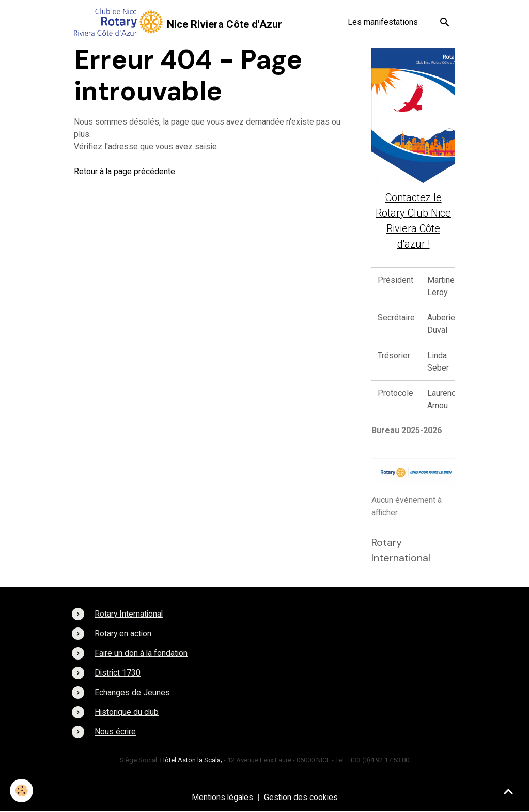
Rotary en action (123, 633)
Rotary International (129, 614)
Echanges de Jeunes (132, 692)
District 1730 (118, 673)
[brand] (178, 22)
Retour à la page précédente (125, 171)
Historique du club (127, 712)
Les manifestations (383, 22)
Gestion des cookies (301, 797)
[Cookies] (22, 791)
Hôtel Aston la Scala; (191, 760)
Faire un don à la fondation (142, 653)
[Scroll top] (508, 791)
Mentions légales (222, 797)
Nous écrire (115, 732)
